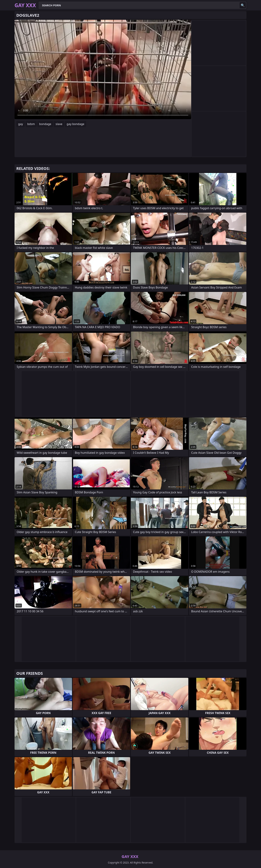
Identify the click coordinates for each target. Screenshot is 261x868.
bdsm (31, 124)
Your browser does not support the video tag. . (103, 69)
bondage (45, 124)
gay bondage (75, 124)
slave (59, 124)
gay (21, 124)
